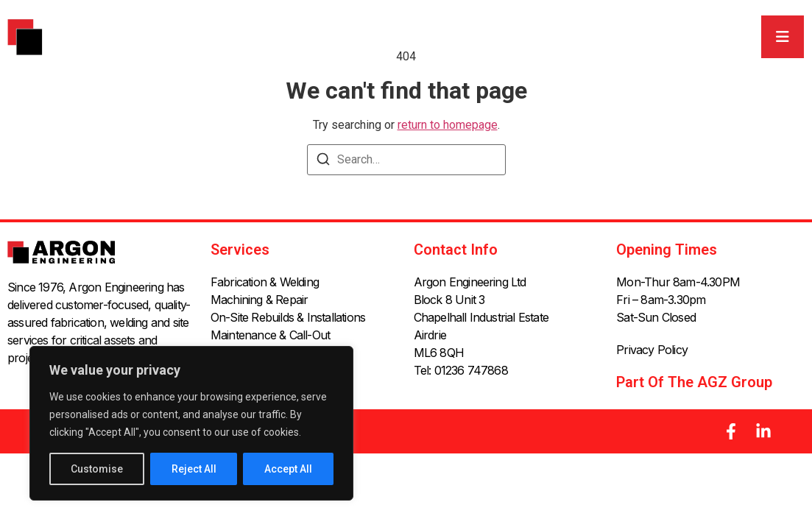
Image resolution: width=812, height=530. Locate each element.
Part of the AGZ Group (694, 382)
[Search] (323, 162)
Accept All (288, 469)
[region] (191, 423)
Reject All (194, 469)
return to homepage (448, 125)
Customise (97, 469)
